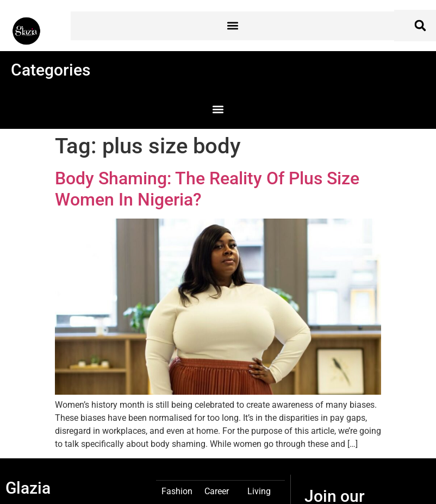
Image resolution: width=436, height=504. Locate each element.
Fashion (177, 491)
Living (259, 491)
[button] (232, 26)
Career (217, 491)
